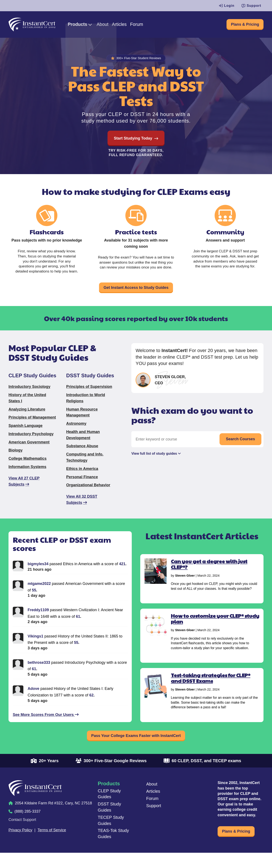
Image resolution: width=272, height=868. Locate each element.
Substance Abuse (82, 453)
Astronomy (76, 430)
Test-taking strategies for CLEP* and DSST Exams (211, 685)
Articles (136, 25)
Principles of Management (32, 424)
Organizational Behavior (88, 492)
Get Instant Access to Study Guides (136, 292)
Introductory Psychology (31, 441)
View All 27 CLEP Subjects (24, 488)
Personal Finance (82, 484)
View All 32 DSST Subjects (82, 506)
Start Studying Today (133, 140)
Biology (16, 457)
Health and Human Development (83, 442)
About (115, 25)
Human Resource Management (82, 419)
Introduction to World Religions (86, 405)
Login (227, 6)
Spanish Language (25, 432)
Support (251, 6)
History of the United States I (27, 405)
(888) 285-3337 (28, 822)
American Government (29, 449)
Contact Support (22, 830)
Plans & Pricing (240, 25)
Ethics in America (82, 475)
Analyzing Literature (27, 416)
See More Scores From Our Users (46, 721)
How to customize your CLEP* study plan (215, 625)
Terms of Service (52, 840)
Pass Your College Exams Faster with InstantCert (136, 744)
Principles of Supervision (89, 393)
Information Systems (27, 474)
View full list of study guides (154, 461)
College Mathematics (28, 465)
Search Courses (240, 446)
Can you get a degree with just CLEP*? (209, 571)
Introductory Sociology (29, 393)
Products (86, 25)
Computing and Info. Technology (85, 464)
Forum (158, 25)
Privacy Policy (20, 840)
